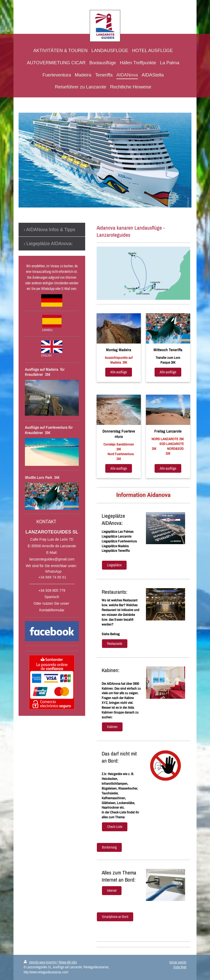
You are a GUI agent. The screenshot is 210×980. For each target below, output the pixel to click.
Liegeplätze (114, 565)
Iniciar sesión (178, 962)
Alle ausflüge (119, 372)
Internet (112, 890)
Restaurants (115, 644)
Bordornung (109, 847)
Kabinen (112, 727)
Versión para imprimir (41, 962)
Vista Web (180, 967)
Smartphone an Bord (115, 917)
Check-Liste (115, 827)
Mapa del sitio (68, 962)
